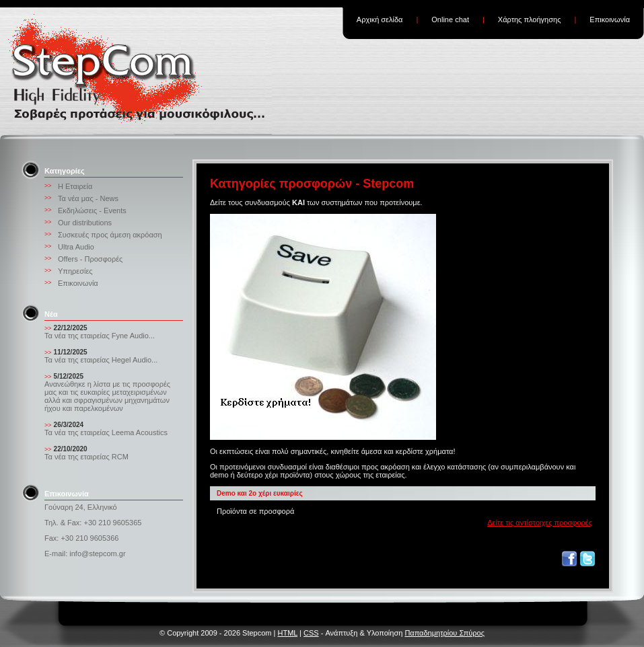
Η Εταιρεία (75, 186)
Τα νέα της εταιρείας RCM (86, 457)
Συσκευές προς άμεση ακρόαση (110, 235)
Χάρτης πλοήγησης (530, 20)
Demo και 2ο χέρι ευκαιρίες (260, 493)
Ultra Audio (76, 247)
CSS (311, 633)
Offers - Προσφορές (90, 259)
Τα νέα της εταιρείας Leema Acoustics (106, 432)
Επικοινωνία (610, 20)
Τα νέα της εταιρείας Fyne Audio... (100, 336)
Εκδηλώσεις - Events (92, 211)
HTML (287, 633)
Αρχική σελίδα (380, 20)
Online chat (450, 20)
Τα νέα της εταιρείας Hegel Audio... (101, 360)
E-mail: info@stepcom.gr (85, 554)
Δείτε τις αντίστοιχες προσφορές (540, 523)
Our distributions (85, 223)
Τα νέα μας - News (88, 198)
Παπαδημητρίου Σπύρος (444, 633)
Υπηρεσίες (75, 271)
